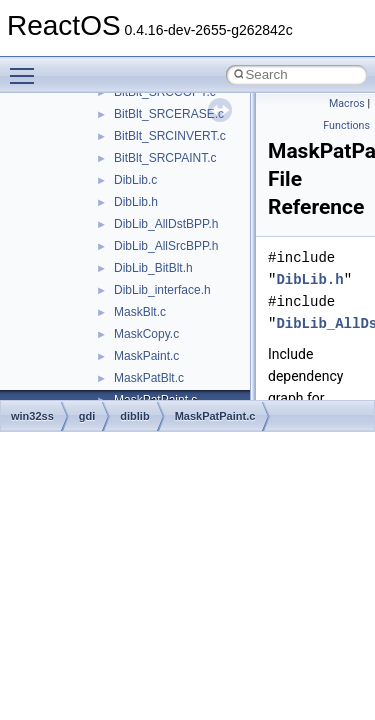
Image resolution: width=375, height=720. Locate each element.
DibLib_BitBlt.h (153, 268)
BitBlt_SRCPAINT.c (165, 158)
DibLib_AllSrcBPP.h (166, 246)
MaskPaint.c (146, 356)
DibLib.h (136, 202)
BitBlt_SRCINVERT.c (170, 136)
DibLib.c (135, 180)
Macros (347, 103)
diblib (134, 416)
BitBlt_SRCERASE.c (169, 114)
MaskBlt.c (140, 312)
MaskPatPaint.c (215, 416)
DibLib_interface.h (162, 290)
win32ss (32, 416)
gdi (87, 416)
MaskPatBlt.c (149, 378)
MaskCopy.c (146, 334)
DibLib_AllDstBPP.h (166, 224)
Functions (346, 125)
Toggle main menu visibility (27, 67)
